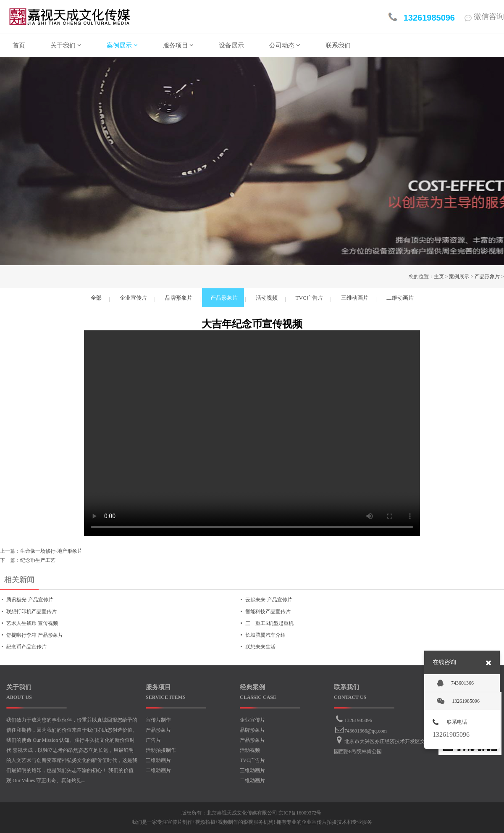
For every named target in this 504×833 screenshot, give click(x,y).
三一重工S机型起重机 (269, 623)
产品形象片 (487, 277)
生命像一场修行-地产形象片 (51, 551)
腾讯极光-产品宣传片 (30, 600)
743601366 (455, 683)
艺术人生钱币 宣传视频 (32, 623)
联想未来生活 (260, 647)
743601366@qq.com (366, 731)
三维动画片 (158, 760)
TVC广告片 (252, 760)
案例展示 (459, 277)
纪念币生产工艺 (38, 560)
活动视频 (250, 750)
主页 (439, 277)
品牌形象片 (252, 730)
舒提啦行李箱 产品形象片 (35, 635)
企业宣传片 (252, 720)
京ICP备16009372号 (300, 813)
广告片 (153, 740)
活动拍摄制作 (161, 750)
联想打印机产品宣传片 (31, 612)
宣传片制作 (158, 720)
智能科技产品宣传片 (268, 612)
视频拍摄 (205, 822)
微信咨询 (484, 16)
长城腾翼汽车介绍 (265, 635)
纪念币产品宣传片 (26, 647)
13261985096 (358, 720)
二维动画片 (158, 770)
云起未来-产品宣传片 (269, 600)
